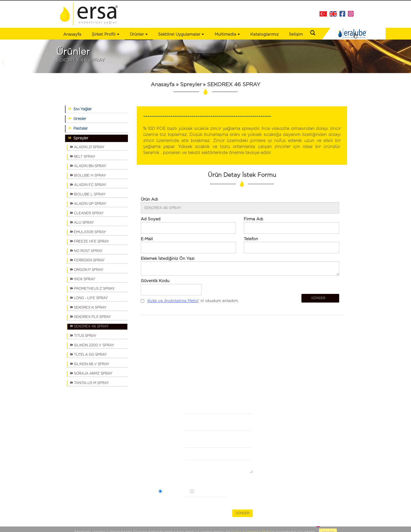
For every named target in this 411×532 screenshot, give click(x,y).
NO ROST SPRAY (86, 251)
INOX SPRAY (83, 279)
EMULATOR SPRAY (88, 232)
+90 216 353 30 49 (330, 439)
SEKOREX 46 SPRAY (89, 326)
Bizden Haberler (125, 421)
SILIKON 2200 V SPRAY (92, 345)
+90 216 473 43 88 (331, 433)
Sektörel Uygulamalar (80, 431)
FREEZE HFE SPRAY (90, 241)
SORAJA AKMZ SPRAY (91, 373)
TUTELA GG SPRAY (88, 354)
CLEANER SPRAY (87, 213)
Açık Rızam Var (176, 492)
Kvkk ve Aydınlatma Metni (173, 301)
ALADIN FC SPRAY (88, 185)
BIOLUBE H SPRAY (88, 175)
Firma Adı (164, 420)
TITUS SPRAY (83, 336)
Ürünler (67, 426)
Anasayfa (72, 34)
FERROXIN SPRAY (87, 260)
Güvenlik (167, 501)
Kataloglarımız (264, 34)
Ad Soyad (165, 437)
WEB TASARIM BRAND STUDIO (322, 526)
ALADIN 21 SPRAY (87, 147)
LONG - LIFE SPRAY (89, 298)
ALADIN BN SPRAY (88, 166)
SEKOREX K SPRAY (88, 307)
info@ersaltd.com (331, 445)
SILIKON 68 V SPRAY (90, 364)
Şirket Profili (106, 34)
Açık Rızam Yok (208, 492)
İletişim (296, 34)
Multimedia (227, 34)
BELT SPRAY (83, 156)
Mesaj (164, 465)
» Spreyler (188, 85)
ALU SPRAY (82, 222)
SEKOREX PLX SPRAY (90, 317)
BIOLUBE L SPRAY (88, 194)
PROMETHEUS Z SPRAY (92, 288)
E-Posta (166, 452)
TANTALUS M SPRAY (89, 383)
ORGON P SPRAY (87, 270)
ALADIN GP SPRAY (88, 204)
